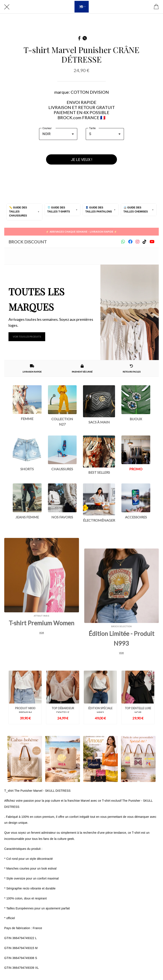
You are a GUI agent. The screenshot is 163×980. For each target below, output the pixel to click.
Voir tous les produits (27, 337)
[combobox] (58, 134)
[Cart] (156, 7)
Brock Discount (28, 242)
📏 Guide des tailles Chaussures (18, 212)
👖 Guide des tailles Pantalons (99, 210)
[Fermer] (7, 7)
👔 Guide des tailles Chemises (136, 210)
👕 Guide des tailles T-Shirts (59, 210)
